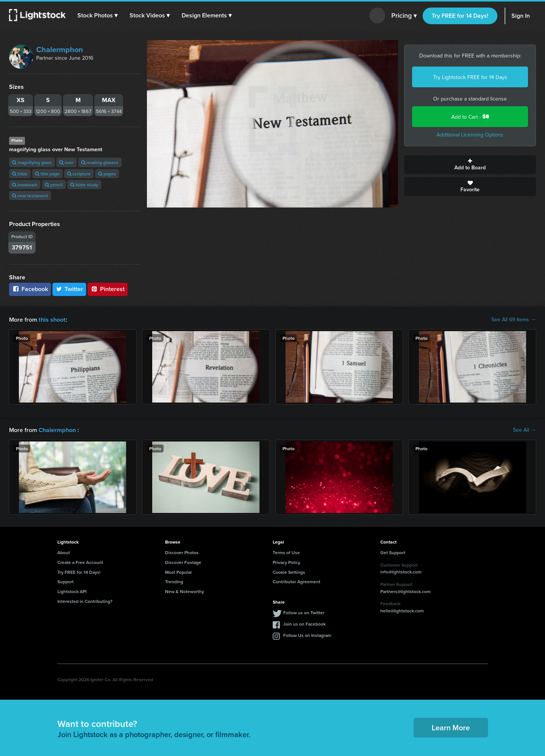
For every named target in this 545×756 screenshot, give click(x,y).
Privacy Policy (286, 562)
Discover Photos (182, 552)
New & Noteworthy (184, 591)
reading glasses (100, 162)
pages (107, 174)
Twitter (69, 289)
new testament (30, 196)
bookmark (25, 185)
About (64, 552)
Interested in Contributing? (85, 600)
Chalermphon (60, 49)
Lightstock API (72, 591)
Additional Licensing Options (470, 135)
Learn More (451, 727)
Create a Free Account (80, 562)
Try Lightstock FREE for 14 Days (470, 77)
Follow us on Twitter (304, 612)
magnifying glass (32, 162)
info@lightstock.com (401, 571)
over (66, 162)
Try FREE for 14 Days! (460, 16)
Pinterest (108, 289)
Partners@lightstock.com (405, 591)
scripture (79, 174)
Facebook (30, 289)
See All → (524, 429)
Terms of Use (286, 552)
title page (47, 174)
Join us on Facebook (304, 623)
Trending (174, 581)
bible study (84, 185)
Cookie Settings (289, 571)
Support (66, 581)
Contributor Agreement (296, 581)
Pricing (404, 16)
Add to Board (470, 165)
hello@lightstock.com (402, 610)
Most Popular (178, 571)
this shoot (52, 319)
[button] (98, 15)
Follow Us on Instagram (307, 634)
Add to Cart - (470, 117)
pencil (54, 185)
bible (20, 174)
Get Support (393, 552)
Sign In (521, 16)
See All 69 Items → (514, 319)
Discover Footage (183, 562)
